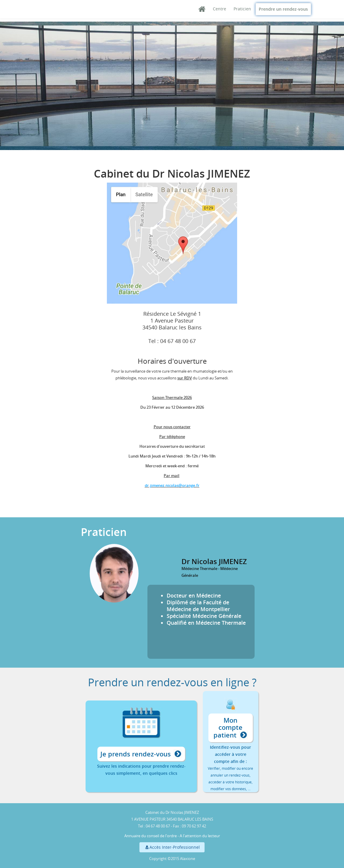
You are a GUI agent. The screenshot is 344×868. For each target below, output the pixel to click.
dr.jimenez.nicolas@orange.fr (172, 485)
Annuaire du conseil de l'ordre (151, 836)
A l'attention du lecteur (200, 836)
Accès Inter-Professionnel (172, 847)
